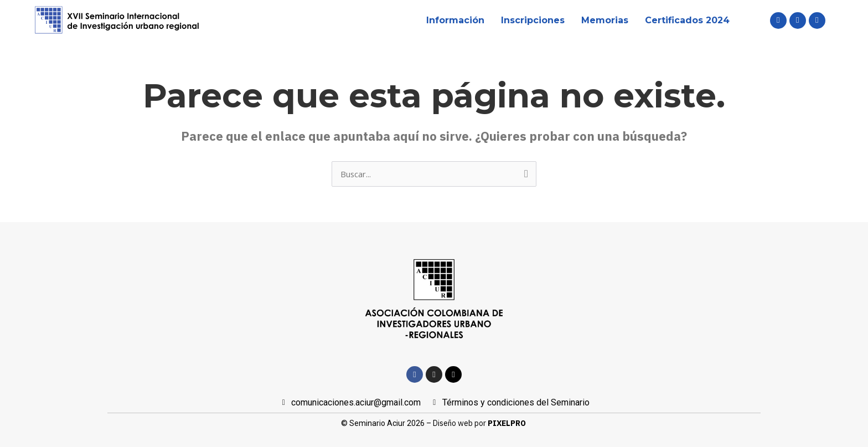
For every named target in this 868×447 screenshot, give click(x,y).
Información (455, 20)
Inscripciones (533, 20)
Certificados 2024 (687, 20)
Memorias (605, 20)
